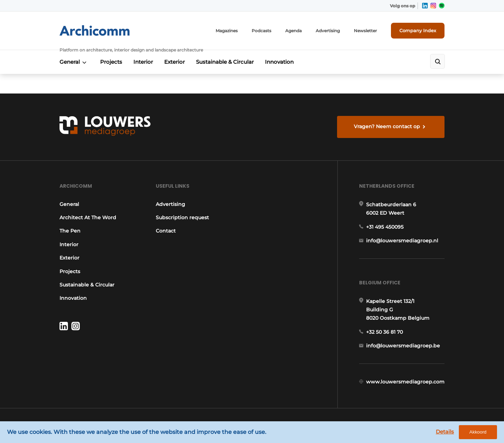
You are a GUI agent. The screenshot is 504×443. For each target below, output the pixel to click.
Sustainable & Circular (225, 62)
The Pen (70, 231)
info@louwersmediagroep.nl (402, 241)
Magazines (227, 31)
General (70, 62)
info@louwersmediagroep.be (403, 346)
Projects (111, 62)
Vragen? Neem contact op (387, 126)
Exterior (174, 62)
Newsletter (365, 31)
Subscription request (182, 217)
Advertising (328, 31)
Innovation (279, 62)
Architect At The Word (88, 217)
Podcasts (261, 31)
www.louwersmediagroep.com (405, 382)
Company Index (418, 30)
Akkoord (478, 432)
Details (445, 432)
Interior (143, 62)
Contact (166, 231)
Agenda (293, 31)
